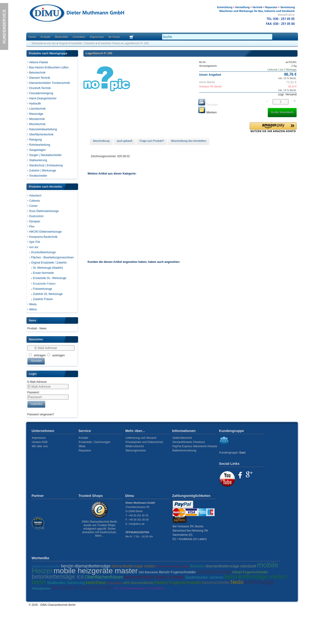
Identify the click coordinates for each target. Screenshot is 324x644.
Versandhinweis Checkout (189, 442)
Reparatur (85, 450)
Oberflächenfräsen (104, 577)
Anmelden (79, 37)
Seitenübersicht (182, 438)
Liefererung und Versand (141, 438)
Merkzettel (61, 37)
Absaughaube (41, 588)
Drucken (208, 105)
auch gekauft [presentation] (125, 141)
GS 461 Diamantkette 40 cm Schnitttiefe (139, 588)
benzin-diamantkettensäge (86, 566)
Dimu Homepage (77, 14)
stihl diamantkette (138, 583)
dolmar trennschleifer (46, 566)
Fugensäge (114, 583)
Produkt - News (37, 328)
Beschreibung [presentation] (101, 141)
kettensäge (259, 582)
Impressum (97, 37)
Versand (290, 94)
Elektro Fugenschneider (178, 583)
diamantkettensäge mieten (133, 566)
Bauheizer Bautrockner (82, 587)
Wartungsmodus (136, 450)
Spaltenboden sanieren (204, 577)
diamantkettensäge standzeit (231, 566)
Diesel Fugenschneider (250, 572)
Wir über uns (40, 446)
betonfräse (96, 583)
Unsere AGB (40, 442)
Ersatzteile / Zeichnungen (95, 442)
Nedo (237, 582)
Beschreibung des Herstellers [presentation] (189, 141)
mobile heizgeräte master (96, 571)
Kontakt (46, 37)
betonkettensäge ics (58, 577)
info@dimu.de (137, 524)
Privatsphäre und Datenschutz (144, 442)
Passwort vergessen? (41, 414)
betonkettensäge (214, 572)
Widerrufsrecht (135, 446)
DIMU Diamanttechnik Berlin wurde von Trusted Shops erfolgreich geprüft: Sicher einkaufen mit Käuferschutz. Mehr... (99, 529)
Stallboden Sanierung (66, 583)
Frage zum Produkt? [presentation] (152, 141)
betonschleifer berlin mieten (154, 577)
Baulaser (197, 566)
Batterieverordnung (184, 450)
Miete (82, 446)
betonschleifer (216, 583)
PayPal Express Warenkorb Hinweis (195, 446)
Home (32, 37)
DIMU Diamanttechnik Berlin (58, 605)
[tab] (101, 141)
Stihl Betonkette (148, 572)
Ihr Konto (114, 37)
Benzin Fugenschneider (178, 572)
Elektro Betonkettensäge (173, 566)
